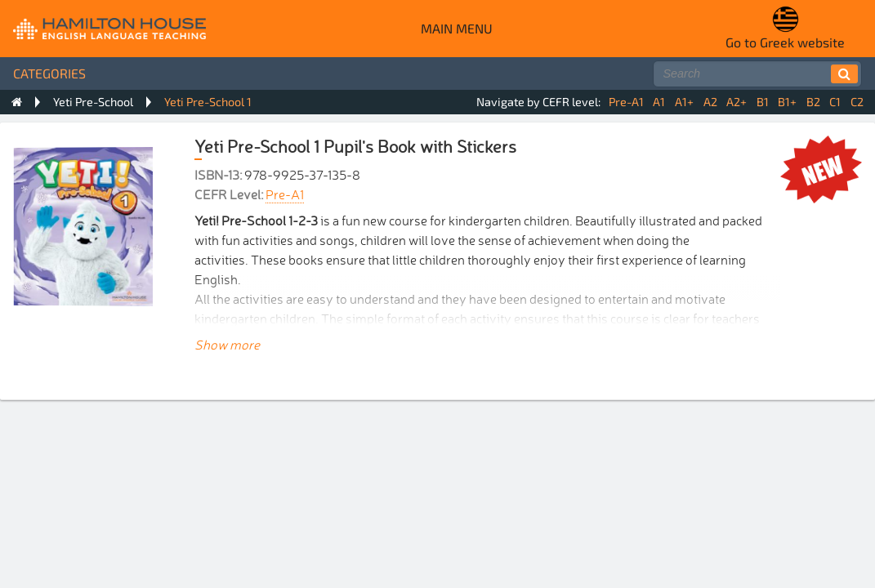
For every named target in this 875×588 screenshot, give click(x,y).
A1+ (684, 102)
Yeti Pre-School (93, 102)
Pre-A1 (626, 102)
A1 (659, 102)
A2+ (737, 102)
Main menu (457, 28)
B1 (763, 102)
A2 (710, 102)
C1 (835, 102)
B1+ (787, 102)
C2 (857, 102)
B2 (813, 102)
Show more (227, 344)
